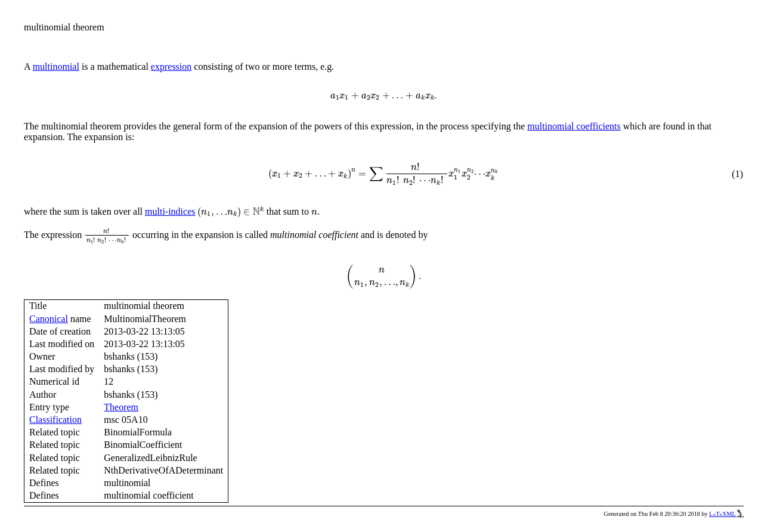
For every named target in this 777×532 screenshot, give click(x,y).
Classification (55, 420)
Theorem (121, 407)
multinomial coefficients (574, 126)
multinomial (56, 66)
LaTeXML (726, 514)
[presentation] (384, 97)
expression (171, 66)
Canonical (49, 319)
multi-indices (170, 211)
